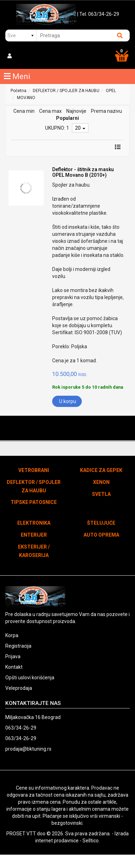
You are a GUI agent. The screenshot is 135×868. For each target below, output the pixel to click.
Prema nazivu (106, 111)
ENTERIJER (34, 535)
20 (80, 128)
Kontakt (14, 667)
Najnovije (76, 111)
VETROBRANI (34, 470)
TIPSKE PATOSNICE (34, 502)
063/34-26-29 (21, 728)
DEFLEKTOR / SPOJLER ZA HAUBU (66, 91)
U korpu (68, 401)
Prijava (13, 656)
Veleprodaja (19, 688)
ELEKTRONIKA (34, 523)
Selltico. (91, 841)
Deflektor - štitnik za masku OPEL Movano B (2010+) (83, 172)
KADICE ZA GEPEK (101, 470)
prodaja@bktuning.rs (28, 749)
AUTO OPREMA (101, 535)
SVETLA (101, 494)
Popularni (67, 118)
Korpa (12, 635)
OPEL (111, 91)
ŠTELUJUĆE (101, 523)
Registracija (18, 646)
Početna (19, 91)
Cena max (50, 111)
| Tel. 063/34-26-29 (98, 14)
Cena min (24, 111)
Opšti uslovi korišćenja (30, 678)
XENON (101, 482)
